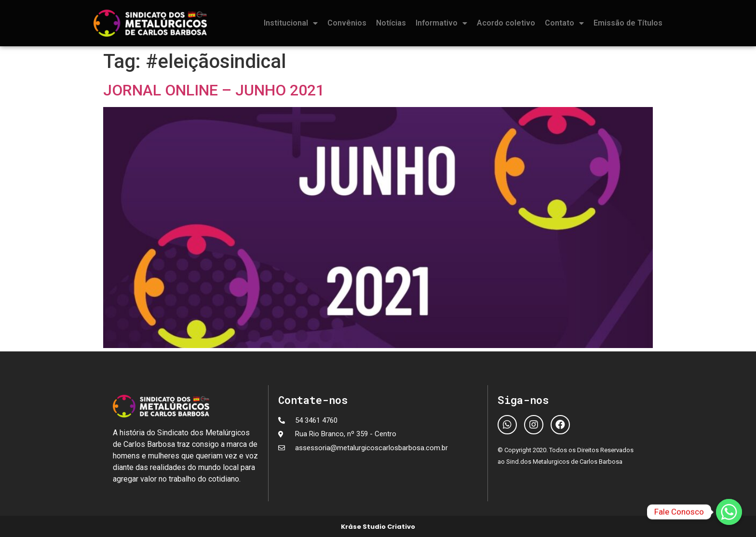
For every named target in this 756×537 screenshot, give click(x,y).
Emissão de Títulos (628, 23)
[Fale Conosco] (729, 512)
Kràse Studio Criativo (378, 527)
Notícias (391, 23)
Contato (564, 23)
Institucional (291, 23)
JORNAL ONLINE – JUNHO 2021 (214, 90)
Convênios (347, 23)
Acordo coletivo (506, 23)
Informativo (441, 23)
